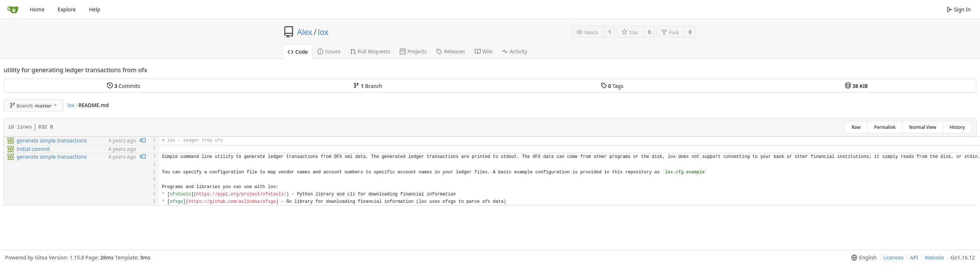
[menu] (863, 258)
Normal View (922, 127)
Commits (124, 86)
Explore (67, 9)
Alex (305, 32)
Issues (329, 51)
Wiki (484, 51)
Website (935, 257)
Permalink (885, 127)
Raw (856, 127)
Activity (514, 51)
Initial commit (33, 149)
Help (95, 9)
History (957, 127)
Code (298, 52)
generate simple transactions (52, 140)
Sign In (959, 9)
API (914, 257)
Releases (450, 51)
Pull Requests (370, 51)
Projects (413, 51)
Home (37, 9)
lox (323, 32)
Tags (612, 86)
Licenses (894, 257)
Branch (368, 86)
